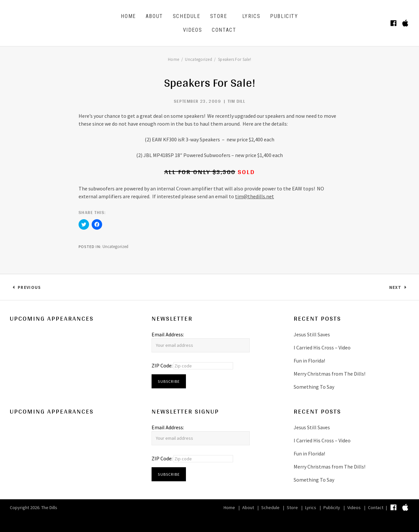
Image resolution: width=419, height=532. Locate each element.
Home (128, 16)
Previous (29, 289)
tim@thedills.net (255, 196)
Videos (193, 30)
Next (399, 289)
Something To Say (314, 387)
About (154, 16)
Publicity (284, 16)
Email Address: (168, 334)
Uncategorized (115, 247)
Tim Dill (236, 101)
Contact (224, 30)
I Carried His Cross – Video (322, 347)
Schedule (187, 16)
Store (219, 16)
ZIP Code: (163, 365)
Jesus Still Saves (312, 334)
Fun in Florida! (309, 361)
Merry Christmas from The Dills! (329, 374)
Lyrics (251, 16)
